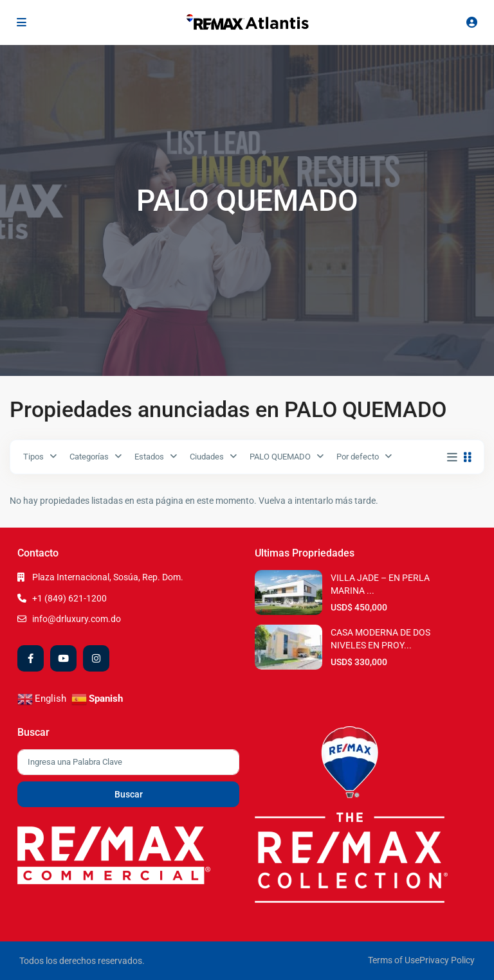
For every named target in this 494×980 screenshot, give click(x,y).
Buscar (129, 794)
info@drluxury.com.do (77, 619)
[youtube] (63, 658)
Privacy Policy (447, 960)
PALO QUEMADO (280, 457)
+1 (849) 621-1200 (69, 598)
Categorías (89, 457)
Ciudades (207, 457)
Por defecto (358, 457)
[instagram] (96, 658)
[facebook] (31, 658)
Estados (149, 457)
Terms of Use (394, 960)
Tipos (33, 457)
